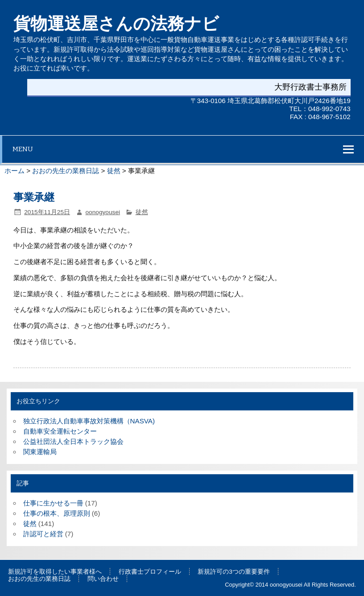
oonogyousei (103, 212)
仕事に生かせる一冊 (53, 503)
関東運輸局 (40, 452)
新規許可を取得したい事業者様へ (55, 572)
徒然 (114, 171)
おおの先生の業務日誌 (66, 171)
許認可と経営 (43, 534)
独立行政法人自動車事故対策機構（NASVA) (89, 421)
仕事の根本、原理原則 (57, 513)
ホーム (14, 171)
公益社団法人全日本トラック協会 (73, 441)
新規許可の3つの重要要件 (234, 572)
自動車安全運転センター (60, 431)
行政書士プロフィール (150, 572)
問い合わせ (103, 579)
